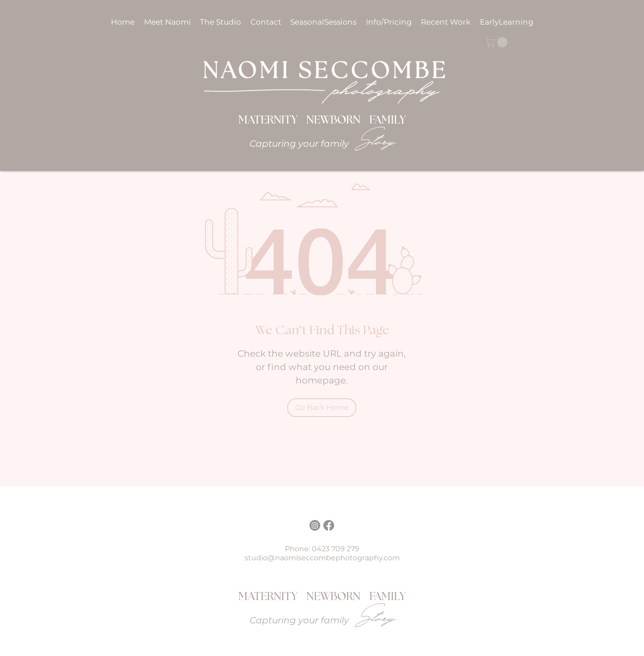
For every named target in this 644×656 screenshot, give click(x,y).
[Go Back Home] (322, 408)
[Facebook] (329, 525)
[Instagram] (315, 525)
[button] (390, 22)
